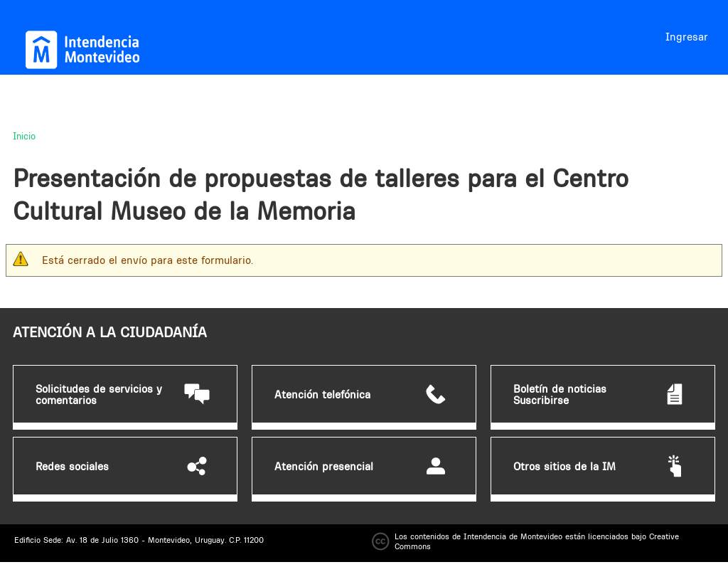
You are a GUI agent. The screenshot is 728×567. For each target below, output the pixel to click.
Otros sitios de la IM (564, 467)
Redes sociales (72, 467)
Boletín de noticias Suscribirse (560, 395)
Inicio (24, 136)
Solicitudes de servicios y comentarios (99, 395)
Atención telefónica (322, 395)
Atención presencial (324, 467)
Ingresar (687, 37)
